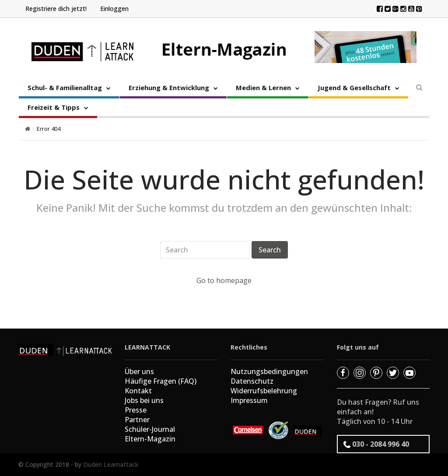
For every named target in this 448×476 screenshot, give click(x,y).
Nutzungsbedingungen (269, 371)
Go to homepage (224, 280)
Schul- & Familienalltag (65, 87)
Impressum (249, 400)
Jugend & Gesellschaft (354, 87)
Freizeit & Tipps (54, 107)
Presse (136, 410)
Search (270, 250)
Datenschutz (252, 381)
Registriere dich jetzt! (56, 9)
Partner (137, 420)
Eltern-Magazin (150, 439)
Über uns (139, 371)
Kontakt (138, 391)
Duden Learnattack (111, 464)
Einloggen (114, 9)
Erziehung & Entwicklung (169, 87)
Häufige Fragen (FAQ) (161, 381)
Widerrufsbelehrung (264, 391)
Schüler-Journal (150, 429)
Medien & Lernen (263, 87)
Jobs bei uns (144, 400)
